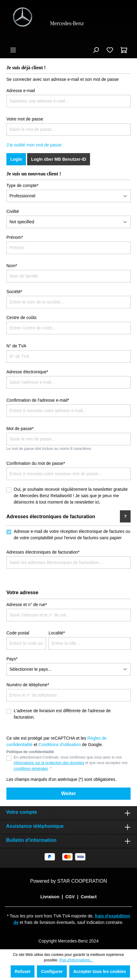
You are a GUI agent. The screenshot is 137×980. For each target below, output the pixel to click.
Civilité (13, 211)
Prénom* (15, 237)
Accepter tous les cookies (100, 971)
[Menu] (13, 50)
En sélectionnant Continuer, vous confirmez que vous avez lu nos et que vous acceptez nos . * (71, 763)
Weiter (68, 793)
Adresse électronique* (27, 372)
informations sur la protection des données (49, 763)
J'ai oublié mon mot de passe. (35, 145)
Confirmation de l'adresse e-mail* (38, 400)
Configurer (52, 971)
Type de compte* (22, 185)
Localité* (57, 633)
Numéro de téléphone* (28, 685)
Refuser (23, 971)
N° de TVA (16, 346)
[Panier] (124, 50)
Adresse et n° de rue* (27, 605)
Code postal (18, 633)
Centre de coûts (22, 318)
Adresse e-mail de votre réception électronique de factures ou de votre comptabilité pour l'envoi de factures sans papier (72, 535)
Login (16, 159)
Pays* (12, 659)
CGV (70, 897)
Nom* (12, 266)
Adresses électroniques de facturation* (43, 552)
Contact (89, 897)
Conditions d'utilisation (60, 745)
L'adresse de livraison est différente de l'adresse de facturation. (62, 714)
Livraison (50, 897)
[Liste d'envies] (110, 50)
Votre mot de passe (25, 119)
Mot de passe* (20, 429)
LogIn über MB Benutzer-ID (59, 159)
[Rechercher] (96, 50)
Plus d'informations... (76, 960)
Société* (14, 292)
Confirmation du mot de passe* (36, 463)
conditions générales (31, 769)
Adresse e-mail (21, 91)
